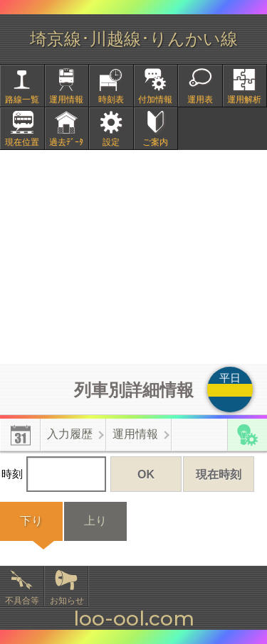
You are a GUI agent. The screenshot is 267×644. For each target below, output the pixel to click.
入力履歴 (70, 434)
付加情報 (155, 100)
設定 (111, 142)
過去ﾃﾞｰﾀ (66, 142)
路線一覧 (22, 100)
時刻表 (111, 100)
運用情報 (66, 100)
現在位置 (22, 142)
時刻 (54, 474)
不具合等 (22, 601)
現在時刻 (219, 474)
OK (146, 474)
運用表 (200, 100)
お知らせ (67, 601)
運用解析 (244, 100)
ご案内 (155, 142)
